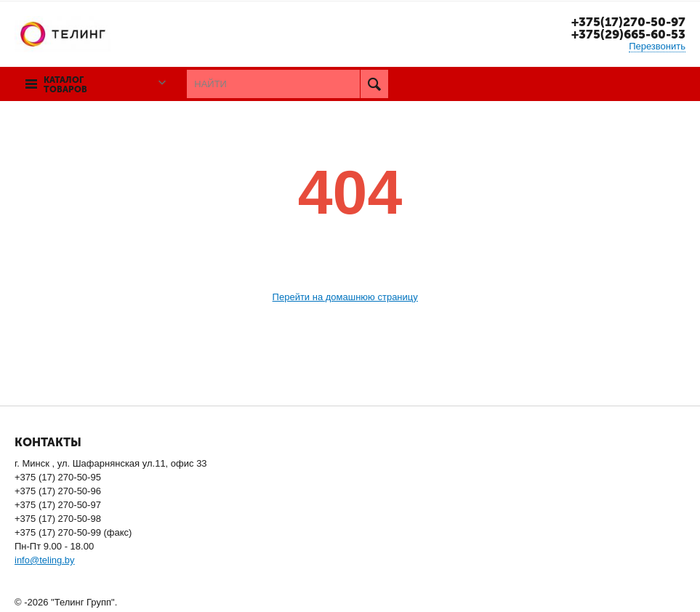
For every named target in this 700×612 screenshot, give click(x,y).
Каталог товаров (65, 85)
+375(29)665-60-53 (628, 34)
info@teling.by (45, 560)
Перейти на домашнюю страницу (345, 297)
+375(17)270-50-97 (628, 22)
